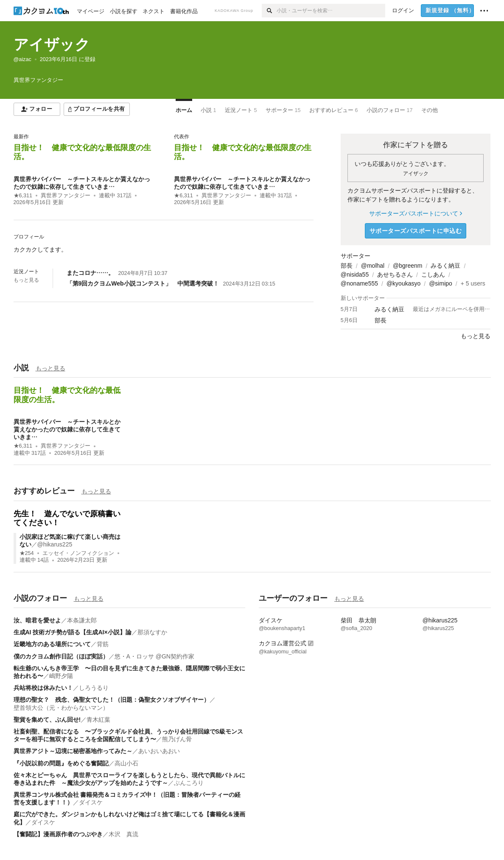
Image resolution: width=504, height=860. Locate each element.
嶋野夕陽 (61, 676)
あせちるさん (395, 275)
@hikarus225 (55, 544)
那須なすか (152, 632)
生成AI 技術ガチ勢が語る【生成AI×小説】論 (73, 632)
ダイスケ (91, 802)
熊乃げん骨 (177, 739)
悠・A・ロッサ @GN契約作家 (154, 656)
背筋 (103, 644)
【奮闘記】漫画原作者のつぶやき (58, 834)
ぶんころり (189, 783)
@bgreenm (407, 266)
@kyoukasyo (403, 283)
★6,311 (23, 196)
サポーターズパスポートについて (416, 213)
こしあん (433, 275)
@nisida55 (355, 275)
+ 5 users (473, 283)
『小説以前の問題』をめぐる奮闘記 (61, 763)
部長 (347, 266)
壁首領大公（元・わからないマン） (61, 708)
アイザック (52, 44)
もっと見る (26, 280)
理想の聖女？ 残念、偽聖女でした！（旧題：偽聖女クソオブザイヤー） (112, 700)
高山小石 (126, 763)
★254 (27, 553)
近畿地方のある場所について (52, 644)
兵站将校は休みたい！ (43, 688)
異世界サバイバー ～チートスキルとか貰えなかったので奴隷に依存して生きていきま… (67, 429)
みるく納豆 (445, 266)
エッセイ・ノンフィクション (78, 553)
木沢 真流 (123, 834)
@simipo (441, 283)
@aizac (22, 59)
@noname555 (359, 283)
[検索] (269, 11)
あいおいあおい (159, 751)
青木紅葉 (98, 720)
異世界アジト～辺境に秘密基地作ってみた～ (73, 751)
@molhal (373, 266)
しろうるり (94, 688)
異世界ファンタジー (66, 196)
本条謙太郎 (82, 620)
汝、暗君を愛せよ (37, 620)
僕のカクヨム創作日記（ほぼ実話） (61, 656)
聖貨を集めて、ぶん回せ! (47, 720)
